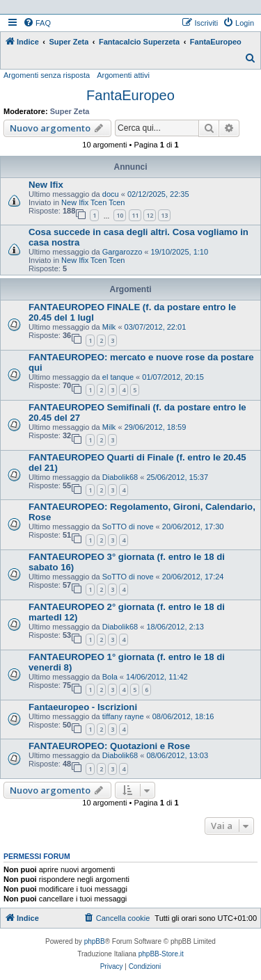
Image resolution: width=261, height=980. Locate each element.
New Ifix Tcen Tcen (93, 202)
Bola (110, 677)
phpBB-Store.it (161, 954)
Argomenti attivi (123, 75)
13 (164, 215)
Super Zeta (70, 111)
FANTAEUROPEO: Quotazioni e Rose (109, 746)
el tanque (118, 377)
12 (150, 215)
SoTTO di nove (128, 527)
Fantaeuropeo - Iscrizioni (83, 707)
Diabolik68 (120, 477)
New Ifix (46, 185)
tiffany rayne (123, 716)
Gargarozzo (122, 252)
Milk (109, 327)
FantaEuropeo (130, 95)
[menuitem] (37, 23)
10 (120, 215)
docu (111, 194)
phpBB (95, 941)
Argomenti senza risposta (47, 75)
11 (135, 215)
